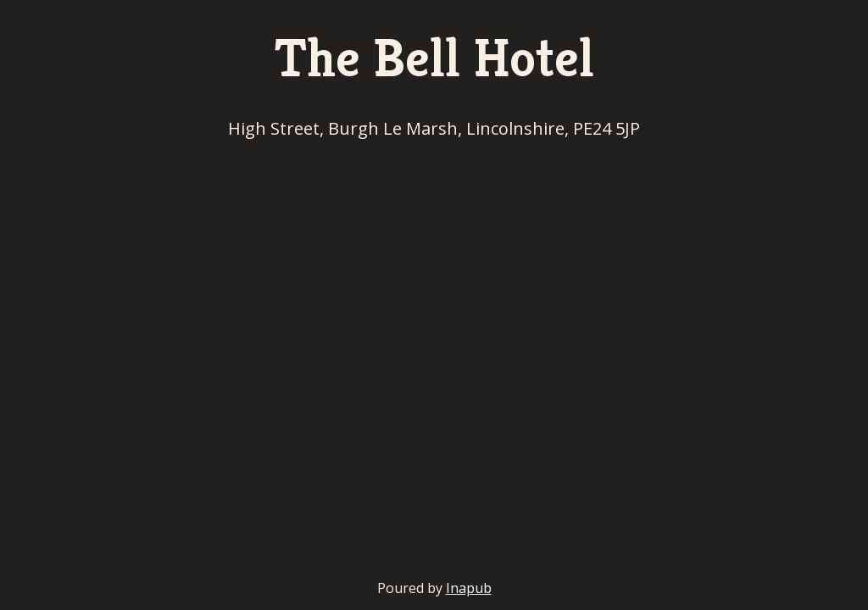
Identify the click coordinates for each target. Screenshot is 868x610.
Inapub (469, 588)
